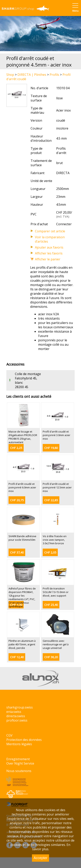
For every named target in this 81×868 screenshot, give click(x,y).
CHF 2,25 (16, 448)
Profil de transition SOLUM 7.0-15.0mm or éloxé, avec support (56, 592)
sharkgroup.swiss (20, 707)
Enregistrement (18, 759)
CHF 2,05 (50, 552)
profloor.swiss (17, 720)
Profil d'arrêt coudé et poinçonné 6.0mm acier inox (22, 487)
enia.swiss (14, 712)
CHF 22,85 (51, 500)
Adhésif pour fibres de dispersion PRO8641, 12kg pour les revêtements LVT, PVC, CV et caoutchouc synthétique (22, 597)
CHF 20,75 (17, 500)
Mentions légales (19, 744)
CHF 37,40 (17, 552)
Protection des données (24, 740)
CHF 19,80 (51, 448)
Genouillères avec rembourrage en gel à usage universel (56, 644)
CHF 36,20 (51, 657)
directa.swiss (16, 716)
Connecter (64, 224)
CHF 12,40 (17, 657)
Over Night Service (20, 763)
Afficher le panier (48, 259)
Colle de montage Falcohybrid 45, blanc (28, 378)
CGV (9, 735)
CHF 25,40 (51, 605)
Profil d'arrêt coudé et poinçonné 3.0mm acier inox (56, 435)
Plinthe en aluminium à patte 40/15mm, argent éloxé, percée (22, 644)
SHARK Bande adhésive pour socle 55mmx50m (22, 538)
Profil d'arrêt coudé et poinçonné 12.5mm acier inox (57, 487)
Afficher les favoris (49, 253)
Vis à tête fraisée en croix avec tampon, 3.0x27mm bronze (55, 540)
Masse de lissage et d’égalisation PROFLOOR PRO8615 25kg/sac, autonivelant (23, 437)
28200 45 (22, 387)
